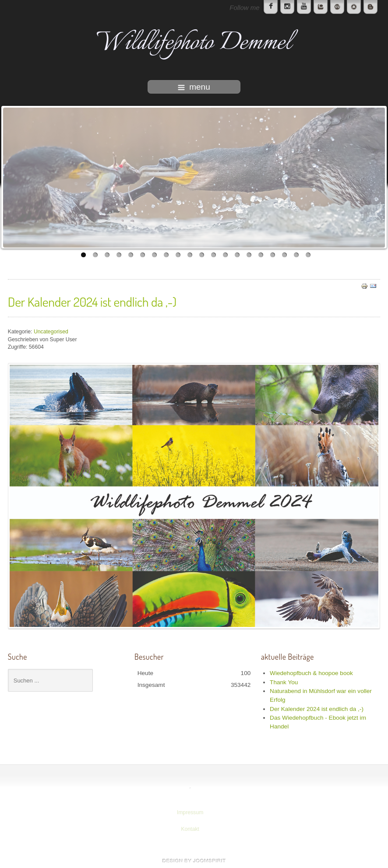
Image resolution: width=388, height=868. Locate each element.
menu (194, 87)
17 (273, 255)
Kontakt (189, 829)
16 (261, 255)
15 (249, 255)
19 (296, 255)
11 (202, 255)
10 (190, 255)
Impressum (189, 812)
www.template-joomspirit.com (194, 861)
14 (237, 255)
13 (225, 255)
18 (284, 255)
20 (308, 255)
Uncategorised (51, 332)
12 (213, 255)
